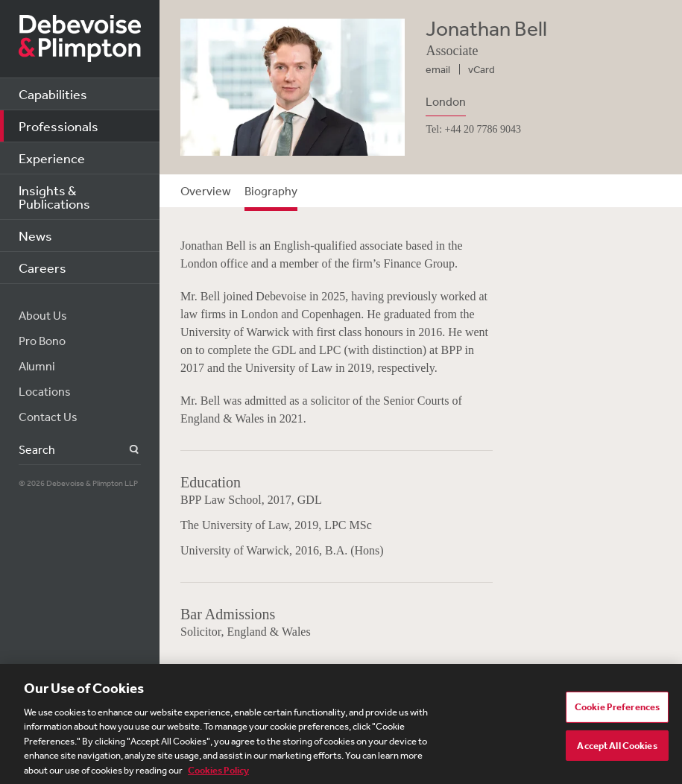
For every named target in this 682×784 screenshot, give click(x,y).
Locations (45, 391)
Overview (206, 191)
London (446, 101)
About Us (43, 315)
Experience (52, 158)
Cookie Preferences (617, 712)
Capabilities (53, 94)
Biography (271, 191)
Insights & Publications (54, 197)
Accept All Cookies (617, 750)
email (438, 69)
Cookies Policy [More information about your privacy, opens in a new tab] (218, 775)
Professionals (59, 126)
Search (126, 450)
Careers (42, 268)
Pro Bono (42, 341)
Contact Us (48, 417)
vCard (481, 69)
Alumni (37, 366)
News (35, 235)
